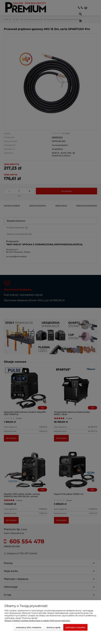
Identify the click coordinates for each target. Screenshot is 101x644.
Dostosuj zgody (53, 627)
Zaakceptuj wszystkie (75, 627)
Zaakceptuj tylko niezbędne (29, 627)
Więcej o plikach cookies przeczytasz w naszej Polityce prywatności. (37, 621)
